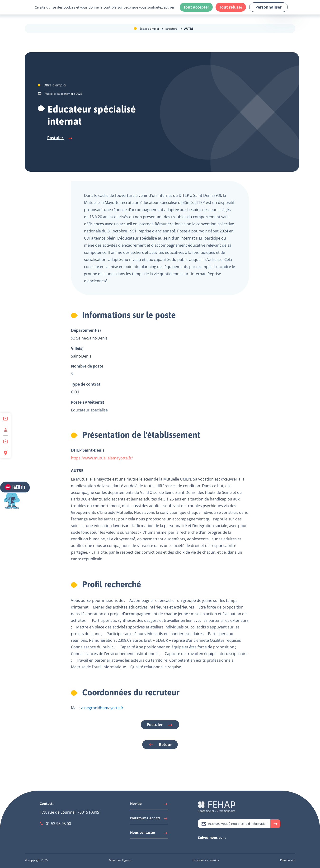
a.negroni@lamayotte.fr (102, 708)
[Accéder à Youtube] (210, 846)
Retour (160, 745)
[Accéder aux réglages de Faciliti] (15, 487)
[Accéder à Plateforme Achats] (149, 819)
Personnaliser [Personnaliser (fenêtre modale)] (268, 7)
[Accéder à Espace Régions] (5, 453)
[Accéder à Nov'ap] (149, 805)
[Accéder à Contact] (5, 419)
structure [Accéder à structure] (172, 29)
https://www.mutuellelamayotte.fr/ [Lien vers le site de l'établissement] (102, 458)
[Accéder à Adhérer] (5, 430)
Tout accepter (196, 7)
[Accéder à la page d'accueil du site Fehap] (217, 806)
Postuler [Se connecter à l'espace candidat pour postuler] (60, 138)
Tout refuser (231, 7)
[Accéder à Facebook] (215, 846)
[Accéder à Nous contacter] (149, 834)
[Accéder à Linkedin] (205, 846)
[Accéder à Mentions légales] (120, 860)
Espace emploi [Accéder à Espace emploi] (150, 29)
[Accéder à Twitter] (200, 846)
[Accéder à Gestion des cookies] (206, 860)
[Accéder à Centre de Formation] (5, 441)
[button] (23, 504)
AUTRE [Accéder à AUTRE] (189, 29)
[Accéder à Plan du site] (288, 860)
